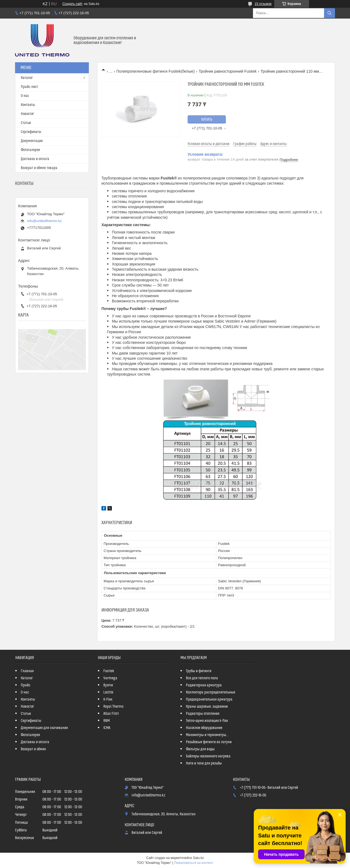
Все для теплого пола (202, 678)
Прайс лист (29, 87)
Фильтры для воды (200, 749)
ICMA (107, 728)
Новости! (27, 114)
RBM (107, 721)
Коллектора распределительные (211, 692)
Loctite (108, 692)
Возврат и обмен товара (39, 168)
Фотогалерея (30, 150)
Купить (207, 120)
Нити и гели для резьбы (204, 763)
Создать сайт (72, 4)
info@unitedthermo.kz (44, 221)
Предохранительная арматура (209, 699)
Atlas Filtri (111, 714)
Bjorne (108, 685)
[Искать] (329, 13)
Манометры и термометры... (207, 735)
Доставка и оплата (35, 159)
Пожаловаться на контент (193, 863)
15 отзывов (263, 4)
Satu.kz (198, 858)
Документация (32, 141)
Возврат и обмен (33, 749)
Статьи (26, 123)
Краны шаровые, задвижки (207, 707)
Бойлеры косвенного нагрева (208, 756)
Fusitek (109, 671)
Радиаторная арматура (204, 685)
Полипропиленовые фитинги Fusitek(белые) (156, 71)
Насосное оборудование (204, 728)
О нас (25, 96)
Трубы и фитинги (199, 671)
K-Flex (108, 699)
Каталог (27, 78)
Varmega (110, 678)
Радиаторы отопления (203, 714)
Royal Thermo (113, 707)
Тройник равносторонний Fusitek (228, 71)
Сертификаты (31, 132)
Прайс (26, 685)
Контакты (28, 105)
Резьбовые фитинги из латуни (209, 742)
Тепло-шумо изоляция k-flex (207, 721)
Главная (27, 671)
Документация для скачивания (44, 728)
